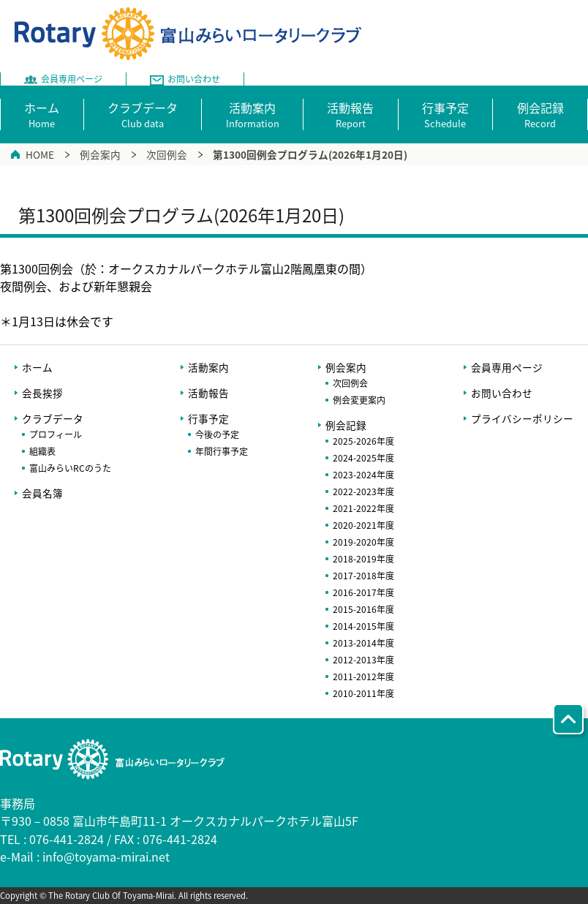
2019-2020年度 (363, 542)
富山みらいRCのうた (70, 468)
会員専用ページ (507, 367)
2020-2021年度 (363, 525)
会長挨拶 (42, 393)
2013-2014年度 (363, 643)
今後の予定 (217, 434)
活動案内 (208, 367)
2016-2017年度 (363, 592)
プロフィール (56, 434)
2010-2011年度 (363, 693)
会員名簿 (42, 493)
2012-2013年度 (363, 660)
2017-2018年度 (363, 576)
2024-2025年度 (363, 458)
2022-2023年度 (363, 491)
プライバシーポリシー (522, 418)
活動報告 (208, 393)
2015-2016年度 (363, 609)
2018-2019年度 (363, 559)
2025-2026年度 (363, 441)
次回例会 (167, 154)
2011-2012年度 (363, 677)
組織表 (42, 451)
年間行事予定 (222, 451)
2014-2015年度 (363, 626)
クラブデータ (53, 418)
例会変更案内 (359, 400)
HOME (40, 154)
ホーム (37, 367)
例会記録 (346, 425)
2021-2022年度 (363, 508)
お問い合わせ (502, 393)
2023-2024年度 (363, 475)
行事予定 (208, 418)
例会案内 (100, 154)
